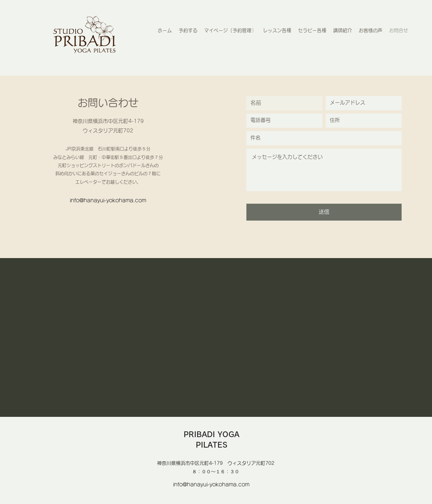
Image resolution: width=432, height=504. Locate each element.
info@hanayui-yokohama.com (108, 200)
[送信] (324, 212)
